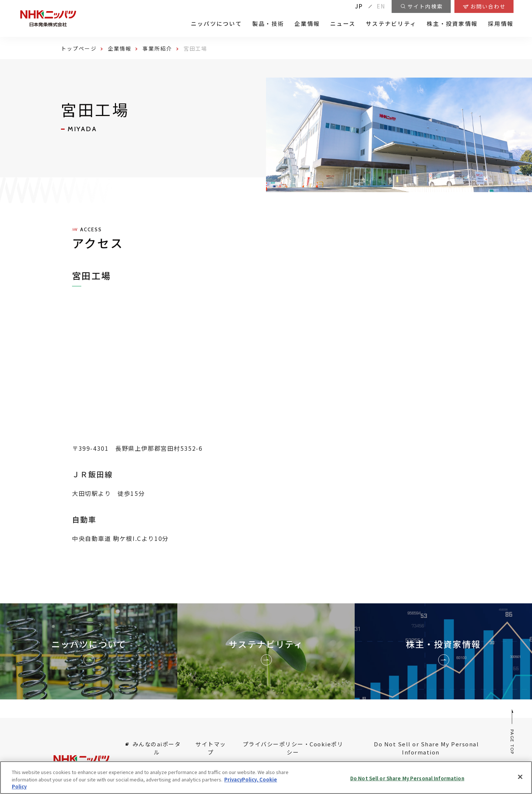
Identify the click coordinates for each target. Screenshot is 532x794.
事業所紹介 (158, 48)
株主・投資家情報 (452, 24)
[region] (266, 778)
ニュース (343, 24)
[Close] (520, 777)
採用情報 (501, 24)
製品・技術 (268, 24)
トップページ (79, 48)
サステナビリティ (391, 24)
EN (381, 6)
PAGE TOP (513, 731)
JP (359, 6)
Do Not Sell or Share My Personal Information (426, 748)
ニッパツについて (216, 24)
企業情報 (307, 24)
